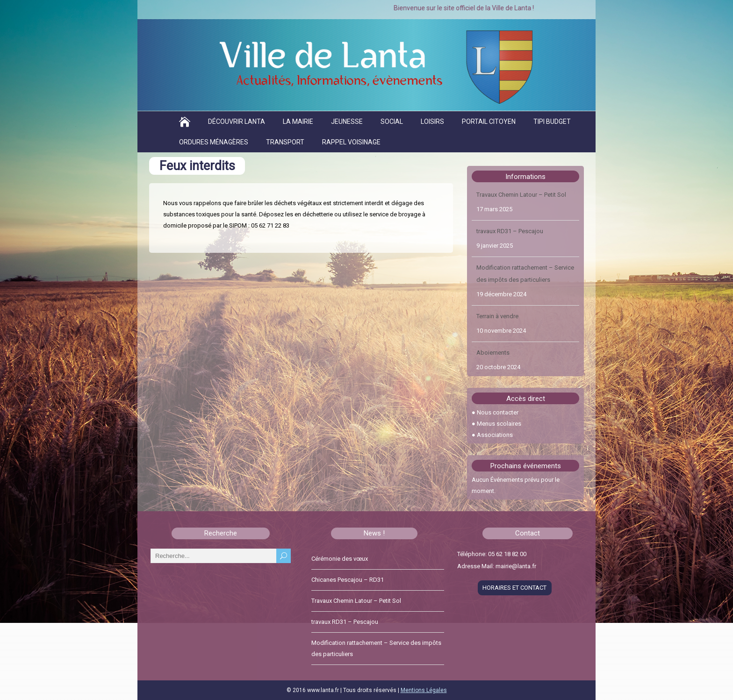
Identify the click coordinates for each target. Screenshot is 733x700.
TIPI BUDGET (552, 121)
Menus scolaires (499, 424)
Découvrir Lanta (237, 121)
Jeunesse (347, 121)
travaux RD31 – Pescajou (510, 232)
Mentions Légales (424, 690)
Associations (495, 435)
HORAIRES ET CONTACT (514, 588)
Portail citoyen (489, 121)
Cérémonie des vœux (340, 559)
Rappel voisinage (351, 142)
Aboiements (493, 353)
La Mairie (298, 121)
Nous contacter (498, 412)
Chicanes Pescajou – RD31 (348, 580)
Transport (285, 142)
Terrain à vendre (497, 317)
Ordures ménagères (214, 142)
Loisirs (432, 121)
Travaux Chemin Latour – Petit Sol (521, 195)
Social (392, 121)
